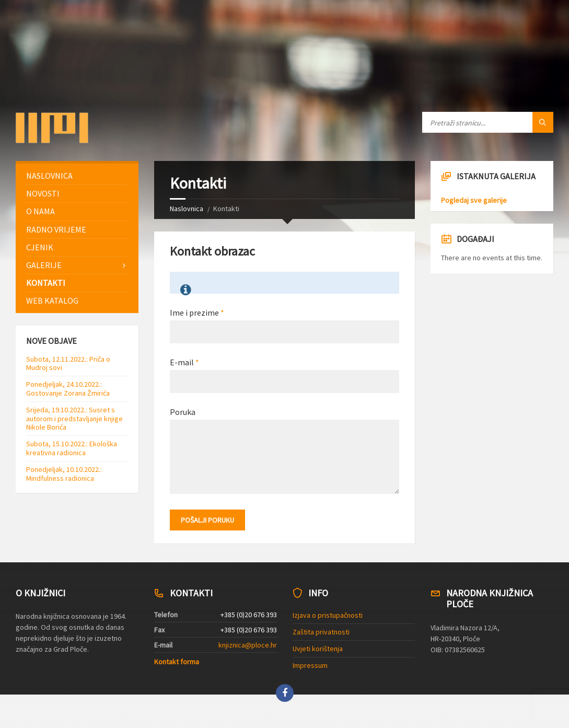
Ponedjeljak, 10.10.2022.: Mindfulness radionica (64, 474)
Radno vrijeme (56, 229)
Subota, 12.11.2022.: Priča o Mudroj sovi (68, 363)
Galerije (44, 265)
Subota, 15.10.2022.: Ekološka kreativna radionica (72, 448)
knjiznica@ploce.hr (248, 645)
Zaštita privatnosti (321, 632)
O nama (40, 211)
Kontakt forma (177, 662)
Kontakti (46, 283)
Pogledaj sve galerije (474, 200)
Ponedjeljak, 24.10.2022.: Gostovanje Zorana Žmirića (68, 389)
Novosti (43, 193)
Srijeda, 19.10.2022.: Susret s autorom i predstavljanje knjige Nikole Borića (74, 419)
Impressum (310, 665)
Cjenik (40, 247)
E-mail (184, 362)
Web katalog (52, 301)
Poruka (183, 412)
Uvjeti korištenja (318, 649)
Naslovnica (187, 209)
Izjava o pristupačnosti (328, 615)
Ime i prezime (197, 313)
